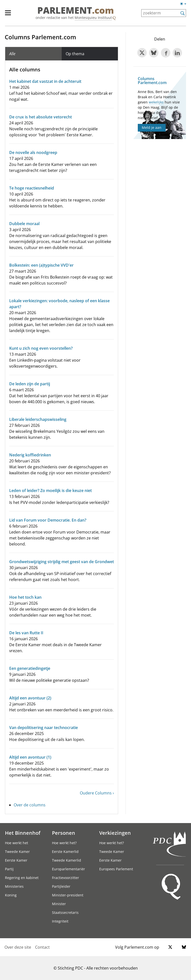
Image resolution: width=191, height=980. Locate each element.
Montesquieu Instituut (93, 18)
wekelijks (156, 102)
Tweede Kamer (17, 852)
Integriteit (60, 921)
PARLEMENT (76, 10)
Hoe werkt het (17, 843)
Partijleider (61, 886)
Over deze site (18, 947)
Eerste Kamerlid (65, 852)
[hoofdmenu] (10, 15)
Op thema (75, 54)
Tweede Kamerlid (67, 860)
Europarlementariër (69, 869)
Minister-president (68, 895)
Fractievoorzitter (66, 878)
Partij (9, 869)
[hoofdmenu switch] (8, 15)
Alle (12, 54)
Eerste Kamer (16, 860)
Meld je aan (152, 127)
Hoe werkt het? (64, 843)
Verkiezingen (115, 833)
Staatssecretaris (65, 912)
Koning (11, 895)
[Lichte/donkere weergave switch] (185, 4)
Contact (42, 947)
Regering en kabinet (22, 878)
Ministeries (14, 886)
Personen (64, 833)
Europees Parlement (116, 869)
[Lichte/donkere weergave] (185, 5)
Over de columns (30, 805)
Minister (59, 904)
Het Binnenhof (23, 833)
